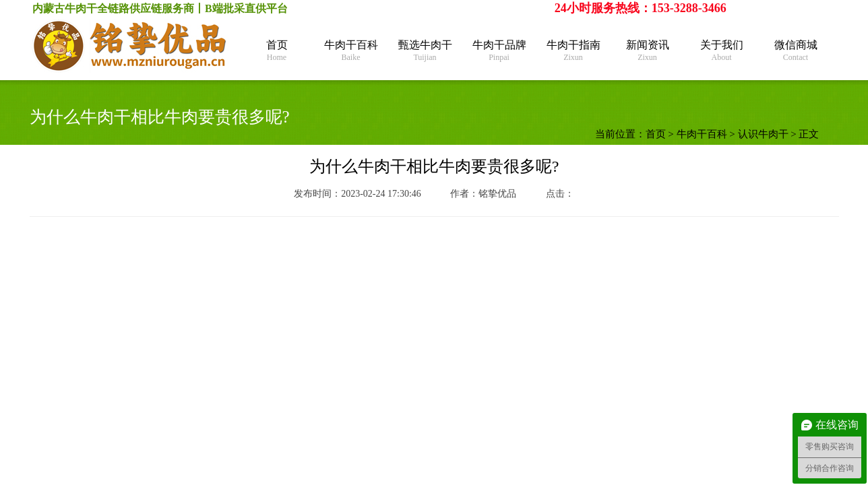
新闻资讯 (648, 51)
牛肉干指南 (573, 51)
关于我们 (722, 51)
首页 (277, 51)
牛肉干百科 (351, 51)
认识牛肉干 (763, 134)
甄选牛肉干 (425, 51)
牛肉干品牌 (499, 51)
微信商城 (796, 51)
